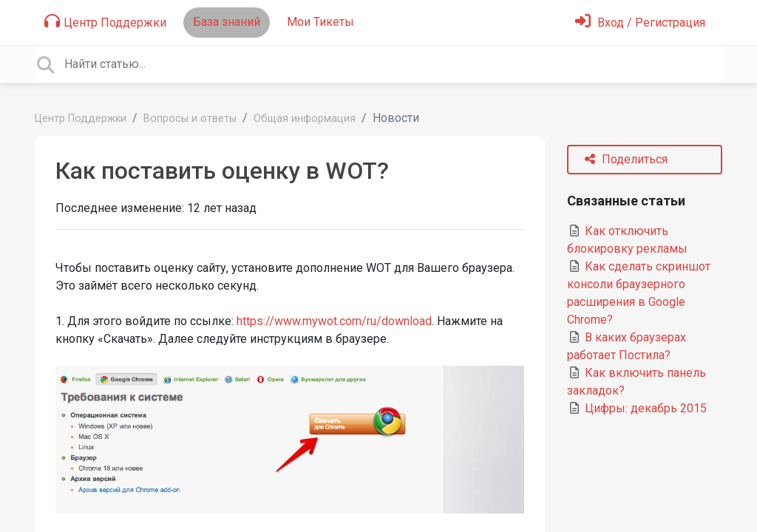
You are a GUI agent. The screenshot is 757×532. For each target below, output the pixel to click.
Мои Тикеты (320, 22)
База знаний (227, 22)
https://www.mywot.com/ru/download (334, 321)
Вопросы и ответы (190, 119)
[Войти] (640, 23)
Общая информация (305, 119)
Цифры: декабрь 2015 (637, 408)
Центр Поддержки (105, 21)
